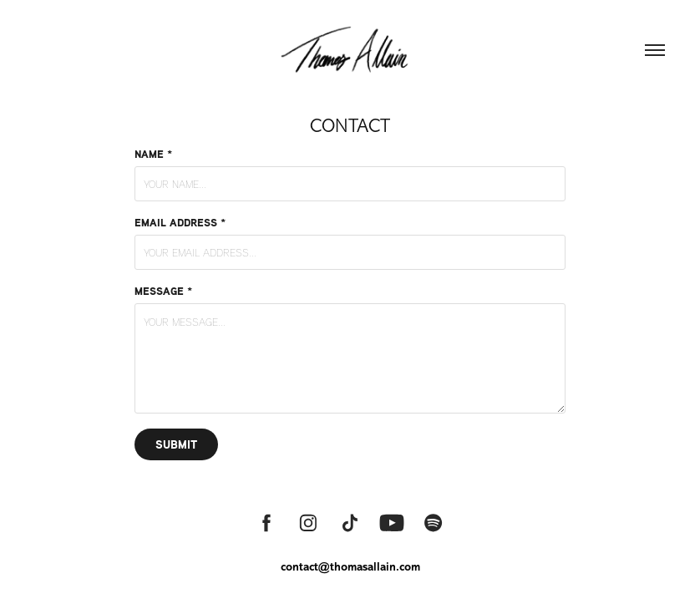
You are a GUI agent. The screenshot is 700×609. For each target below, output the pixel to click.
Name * (153, 154)
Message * (163, 291)
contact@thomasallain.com (350, 567)
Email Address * (180, 222)
